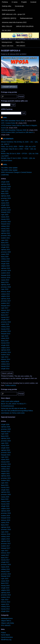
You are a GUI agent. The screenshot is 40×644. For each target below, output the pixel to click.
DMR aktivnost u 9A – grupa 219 (13, 14)
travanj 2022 (5, 229)
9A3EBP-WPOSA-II (11, 51)
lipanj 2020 (5, 257)
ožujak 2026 (5, 182)
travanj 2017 (5, 317)
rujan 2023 (5, 215)
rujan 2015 (5, 336)
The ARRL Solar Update (9, 168)
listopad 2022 (6, 224)
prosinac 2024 (6, 198)
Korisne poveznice (8, 10)
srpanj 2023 (5, 217)
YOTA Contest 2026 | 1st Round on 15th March (17, 132)
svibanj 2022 (5, 226)
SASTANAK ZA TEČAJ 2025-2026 (13, 413)
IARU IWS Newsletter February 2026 (14, 130)
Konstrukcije (19, 6)
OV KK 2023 (6, 30)
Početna (5, 2)
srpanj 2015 (5, 338)
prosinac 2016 (6, 322)
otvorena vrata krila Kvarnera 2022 (14, 22)
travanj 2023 (5, 219)
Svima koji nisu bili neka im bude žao (14, 408)
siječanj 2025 (6, 196)
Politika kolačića (10, 385)
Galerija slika (7, 6)
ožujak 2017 (5, 320)
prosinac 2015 (6, 331)
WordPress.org (6, 640)
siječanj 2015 (6, 350)
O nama (15, 2)
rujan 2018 (5, 289)
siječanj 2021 (6, 250)
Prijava (3, 633)
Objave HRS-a (20, 42)
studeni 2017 (5, 303)
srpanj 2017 (5, 313)
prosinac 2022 (6, 222)
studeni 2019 (5, 273)
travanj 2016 (5, 329)
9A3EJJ (24, 54)
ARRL (5, 165)
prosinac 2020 (6, 252)
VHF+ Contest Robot (8, 123)
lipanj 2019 (5, 282)
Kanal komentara (7, 637)
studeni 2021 (5, 238)
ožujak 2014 (5, 369)
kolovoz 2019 (6, 278)
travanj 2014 (5, 366)
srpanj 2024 (5, 203)
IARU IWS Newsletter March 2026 (13, 121)
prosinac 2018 (6, 287)
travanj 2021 (5, 245)
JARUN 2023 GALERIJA (25, 26)
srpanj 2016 (5, 324)
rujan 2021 (5, 240)
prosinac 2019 (6, 271)
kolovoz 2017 (6, 310)
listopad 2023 (6, 212)
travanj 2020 (5, 261)
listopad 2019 (6, 275)
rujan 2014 (5, 357)
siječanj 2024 (6, 208)
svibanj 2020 (5, 259)
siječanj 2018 (6, 299)
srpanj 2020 (5, 254)
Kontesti (33, 2)
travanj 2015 (5, 343)
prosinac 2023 (6, 210)
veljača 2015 (5, 348)
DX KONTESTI (8, 139)
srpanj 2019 (5, 280)
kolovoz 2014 (6, 359)
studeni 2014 (5, 355)
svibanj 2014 (5, 364)
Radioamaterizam (26, 18)
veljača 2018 (5, 296)
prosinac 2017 (6, 301)
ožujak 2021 (5, 247)
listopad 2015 (6, 334)
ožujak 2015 (5, 345)
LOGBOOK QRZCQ (9, 18)
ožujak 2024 (5, 205)
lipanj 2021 (5, 243)
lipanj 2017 (5, 315)
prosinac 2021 (6, 236)
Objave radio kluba (7, 46)
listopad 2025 (6, 189)
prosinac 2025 (6, 187)
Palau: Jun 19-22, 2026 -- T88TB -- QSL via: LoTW (18, 146)
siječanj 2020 (6, 268)
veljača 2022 (5, 231)
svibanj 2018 (5, 294)
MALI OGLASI (7, 26)
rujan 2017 (5, 308)
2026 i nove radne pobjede (10, 401)
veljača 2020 (5, 266)
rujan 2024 (5, 201)
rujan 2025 (5, 191)
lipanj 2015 (5, 341)
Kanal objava (5, 635)
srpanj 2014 (5, 362)
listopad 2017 (6, 306)
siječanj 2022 (6, 233)
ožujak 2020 (5, 264)
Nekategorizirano (7, 42)
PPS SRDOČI (21, 46)
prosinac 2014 (6, 352)
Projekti (24, 2)
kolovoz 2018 (6, 292)
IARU (5, 118)
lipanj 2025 (5, 193)
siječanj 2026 (6, 184)
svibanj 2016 (5, 327)
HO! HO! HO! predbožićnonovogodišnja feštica (17, 411)
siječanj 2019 (6, 285)
